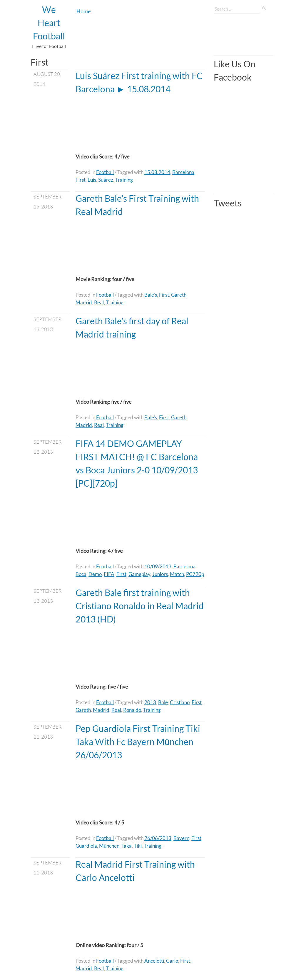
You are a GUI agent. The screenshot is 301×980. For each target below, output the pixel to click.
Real (99, 302)
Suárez (106, 180)
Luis (92, 180)
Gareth (179, 295)
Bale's (151, 295)
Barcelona (183, 172)
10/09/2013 (158, 566)
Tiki (138, 846)
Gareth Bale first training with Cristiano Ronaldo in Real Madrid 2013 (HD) (140, 606)
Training (124, 180)
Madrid (84, 302)
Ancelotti (154, 961)
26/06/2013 (158, 838)
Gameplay (139, 574)
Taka (127, 846)
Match (177, 574)
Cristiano (180, 702)
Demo (95, 574)
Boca (81, 574)
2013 (150, 702)
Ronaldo (132, 710)
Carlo (172, 961)
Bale (163, 702)
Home (83, 11)
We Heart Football (49, 23)
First (81, 180)
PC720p (195, 574)
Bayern (181, 838)
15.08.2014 (157, 172)
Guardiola (86, 846)
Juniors (160, 574)
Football (105, 172)
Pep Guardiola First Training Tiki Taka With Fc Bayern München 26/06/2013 (138, 742)
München (109, 846)
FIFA (109, 574)
